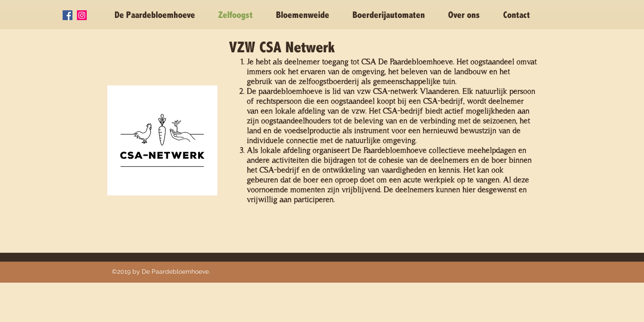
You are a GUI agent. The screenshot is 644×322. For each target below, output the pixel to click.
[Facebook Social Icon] (68, 15)
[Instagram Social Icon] (82, 15)
